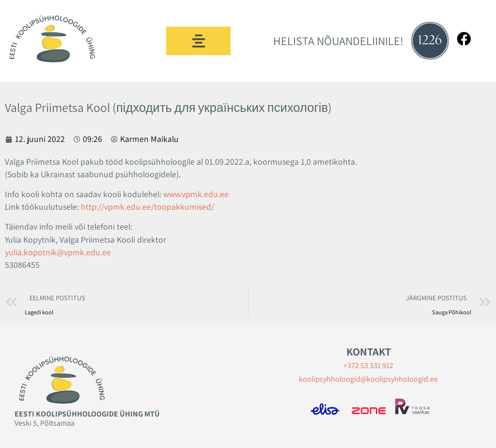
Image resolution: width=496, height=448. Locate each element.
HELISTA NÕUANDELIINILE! (338, 41)
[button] (199, 41)
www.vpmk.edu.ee (196, 194)
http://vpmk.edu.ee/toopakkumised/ (147, 207)
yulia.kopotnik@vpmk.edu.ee (58, 252)
